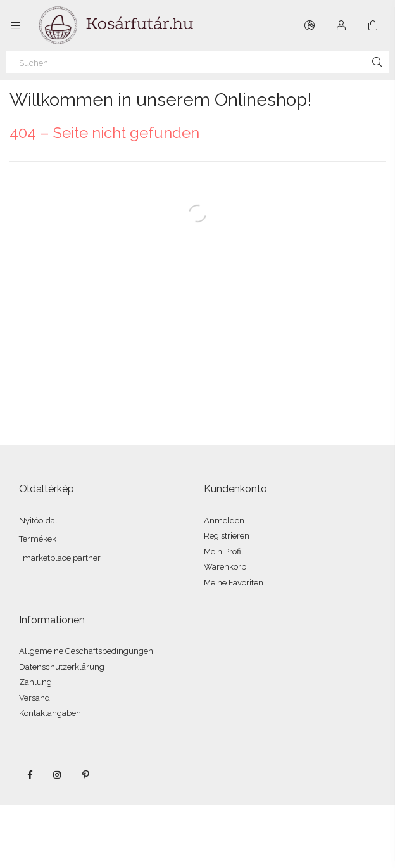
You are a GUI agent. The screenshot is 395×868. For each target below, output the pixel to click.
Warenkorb (225, 567)
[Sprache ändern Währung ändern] (310, 25)
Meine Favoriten (234, 583)
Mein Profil (224, 552)
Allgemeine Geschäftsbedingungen (86, 651)
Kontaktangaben (50, 713)
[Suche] (377, 62)
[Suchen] (197, 62)
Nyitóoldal (38, 520)
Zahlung (35, 682)
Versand (34, 698)
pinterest (85, 775)
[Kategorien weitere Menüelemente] (16, 25)
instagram (58, 775)
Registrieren (227, 536)
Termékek (38, 539)
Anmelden (224, 520)
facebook (30, 775)
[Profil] (341, 25)
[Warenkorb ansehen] (373, 25)
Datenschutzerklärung (62, 667)
